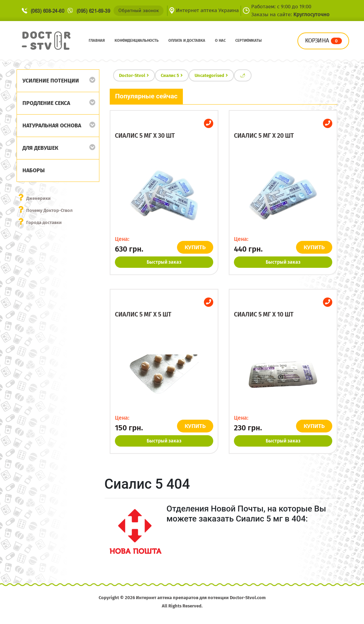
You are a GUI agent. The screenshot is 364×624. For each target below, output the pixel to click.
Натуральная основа (52, 125)
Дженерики (38, 198)
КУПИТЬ (195, 247)
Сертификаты (248, 41)
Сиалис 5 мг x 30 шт (145, 136)
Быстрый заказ (164, 262)
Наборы (34, 170)
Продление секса (46, 103)
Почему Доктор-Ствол (49, 210)
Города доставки (44, 222)
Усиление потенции (51, 81)
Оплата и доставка (187, 41)
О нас (220, 41)
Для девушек (40, 148)
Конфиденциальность (137, 41)
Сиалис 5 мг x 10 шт (264, 314)
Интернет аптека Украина (207, 10)
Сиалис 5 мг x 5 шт (143, 314)
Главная (97, 41)
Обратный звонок (139, 11)
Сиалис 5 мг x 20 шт (264, 136)
